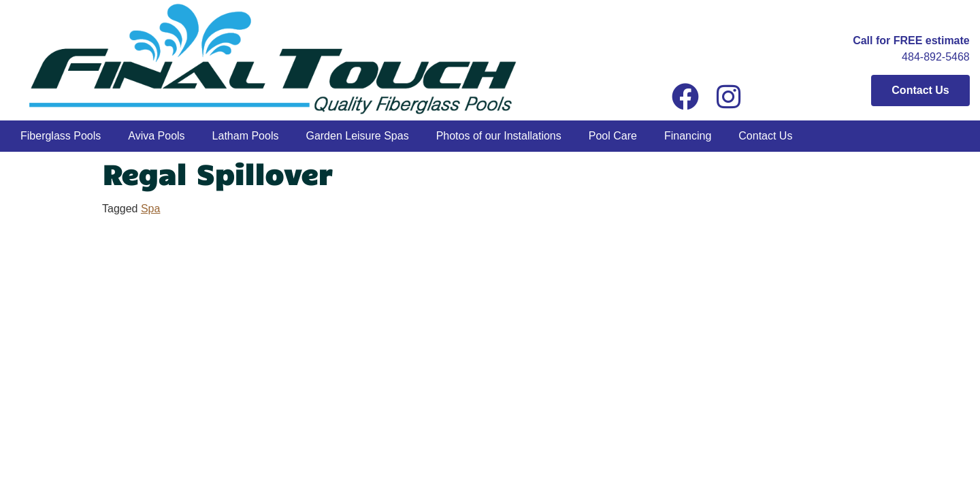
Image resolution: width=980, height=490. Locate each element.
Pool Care (613, 136)
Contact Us (765, 136)
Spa (150, 209)
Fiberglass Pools (61, 136)
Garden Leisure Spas (357, 136)
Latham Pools (246, 136)
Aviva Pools (156, 136)
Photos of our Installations (499, 136)
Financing (688, 136)
